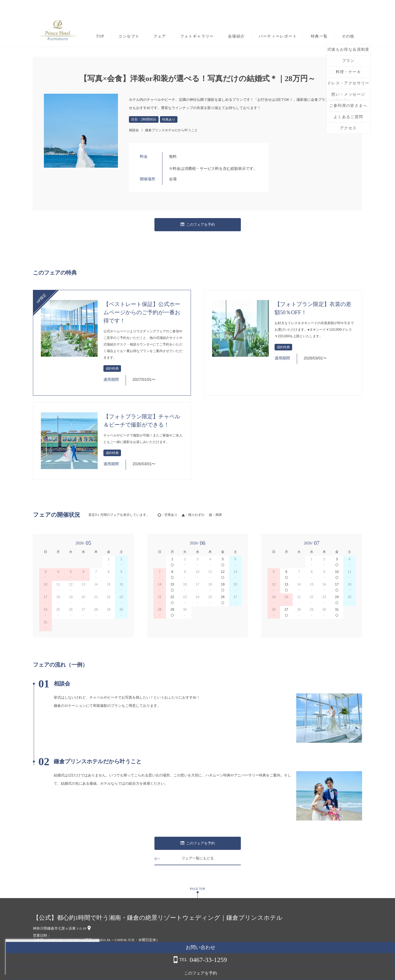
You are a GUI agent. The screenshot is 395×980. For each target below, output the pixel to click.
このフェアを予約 (198, 225)
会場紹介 (236, 36)
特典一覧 (319, 36)
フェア (160, 36)
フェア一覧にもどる (198, 858)
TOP (100, 36)
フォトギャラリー (197, 36)
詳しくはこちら (56, 966)
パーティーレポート (278, 36)
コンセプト (129, 36)
